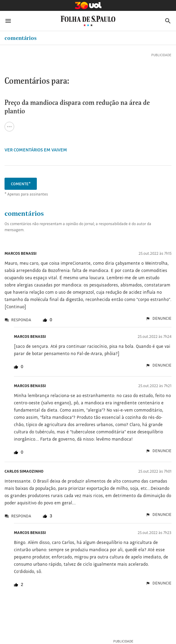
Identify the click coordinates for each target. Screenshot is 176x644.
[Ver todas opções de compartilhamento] (9, 127)
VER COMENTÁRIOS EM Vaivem (36, 150)
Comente (21, 184)
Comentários (21, 38)
